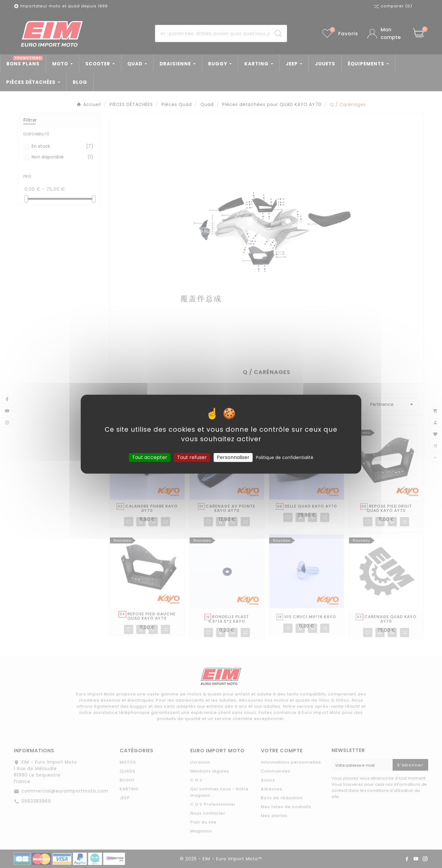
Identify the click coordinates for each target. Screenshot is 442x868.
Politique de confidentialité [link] (285, 457)
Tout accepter (150, 457)
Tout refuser (192, 457)
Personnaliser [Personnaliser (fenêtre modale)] (233, 457)
